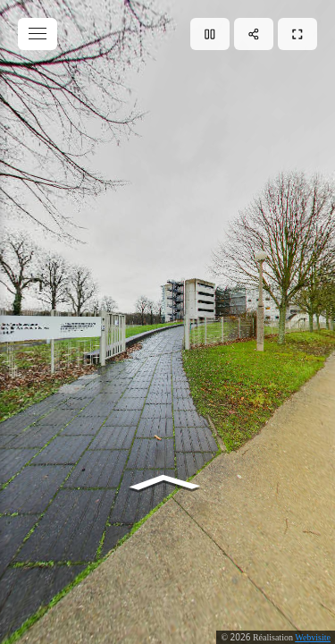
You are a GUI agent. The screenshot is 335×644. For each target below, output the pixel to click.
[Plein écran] (297, 34)
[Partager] (254, 34)
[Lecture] (210, 34)
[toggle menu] (38, 34)
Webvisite (313, 637)
